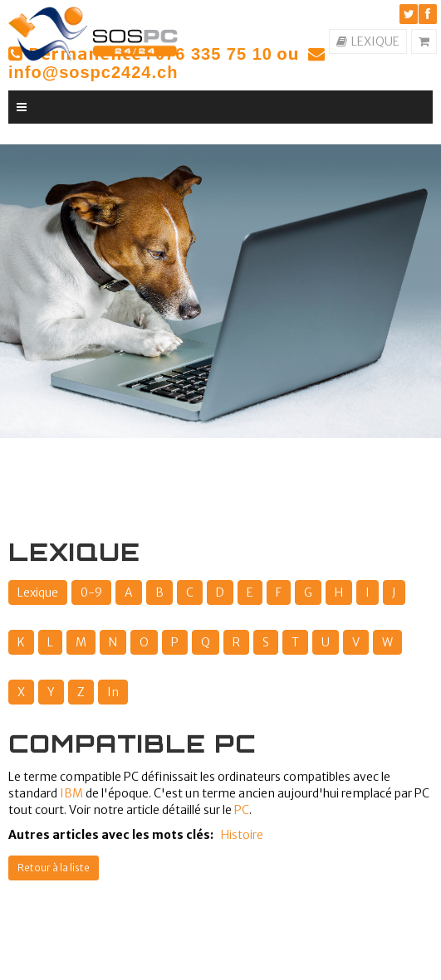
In (113, 692)
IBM (71, 793)
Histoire (242, 835)
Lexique (38, 592)
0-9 (91, 592)
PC (242, 810)
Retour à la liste (54, 868)
